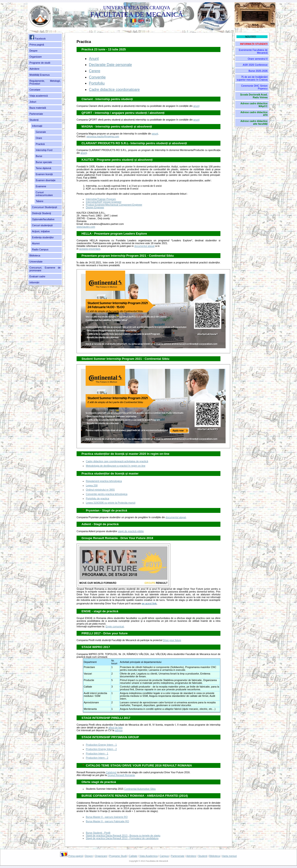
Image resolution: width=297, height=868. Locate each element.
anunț (196, 106)
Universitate (36, 262)
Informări (34, 282)
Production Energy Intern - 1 (101, 745)
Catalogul (111, 772)
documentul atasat (144, 246)
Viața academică (39, 96)
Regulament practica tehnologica (104, 481)
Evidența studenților (43, 237)
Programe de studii (40, 63)
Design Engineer (95, 207)
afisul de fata (115, 727)
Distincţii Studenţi (42, 213)
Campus (164, 856)
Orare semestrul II (258, 59)
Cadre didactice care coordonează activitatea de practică (117, 461)
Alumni (36, 243)
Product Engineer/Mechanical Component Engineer (114, 205)
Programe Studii (118, 856)
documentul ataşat (176, 517)
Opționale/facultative (43, 219)
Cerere (95, 71)
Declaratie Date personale (110, 65)
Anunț (94, 59)
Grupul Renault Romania (121, 775)
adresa (119, 730)
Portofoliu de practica (97, 498)
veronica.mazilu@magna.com (103, 136)
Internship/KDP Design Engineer (104, 202)
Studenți (34, 120)
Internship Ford (44, 150)
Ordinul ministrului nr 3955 (100, 490)
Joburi (33, 102)
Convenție (97, 77)
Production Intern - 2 (97, 758)
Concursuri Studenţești (45, 207)
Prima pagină (37, 45)
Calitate (133, 856)
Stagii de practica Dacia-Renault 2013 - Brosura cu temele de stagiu (123, 835)
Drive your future (172, 640)
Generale (41, 132)
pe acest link (149, 603)
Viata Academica (148, 856)
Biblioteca (35, 255)
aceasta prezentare (90, 249)
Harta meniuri (229, 856)
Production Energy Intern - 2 (101, 749)
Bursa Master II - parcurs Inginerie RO (107, 817)
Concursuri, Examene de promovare (45, 269)
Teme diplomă (43, 168)
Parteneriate (36, 114)
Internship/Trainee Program (101, 199)
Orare (39, 138)
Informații (37, 126)
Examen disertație (46, 180)
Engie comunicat (115, 626)
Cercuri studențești (42, 225)
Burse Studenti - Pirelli (98, 833)
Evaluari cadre (37, 276)
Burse (39, 156)
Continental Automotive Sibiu (140, 789)
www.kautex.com (86, 227)
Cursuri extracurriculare (44, 194)
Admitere (34, 69)
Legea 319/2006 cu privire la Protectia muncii (111, 503)
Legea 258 (92, 485)
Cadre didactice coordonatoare (114, 90)
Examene (41, 186)
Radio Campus (40, 249)
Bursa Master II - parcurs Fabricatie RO (107, 821)
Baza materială (38, 108)
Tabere (40, 201)
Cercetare (35, 90)
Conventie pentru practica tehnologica (107, 494)
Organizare (36, 57)
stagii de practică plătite (131, 531)
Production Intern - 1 (97, 753)
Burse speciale (44, 162)
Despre (33, 51)
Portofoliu (97, 83)
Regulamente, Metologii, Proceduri (45, 82)
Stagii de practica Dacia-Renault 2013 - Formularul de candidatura (122, 838)
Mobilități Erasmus (40, 75)
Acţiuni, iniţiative (41, 231)
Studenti (203, 856)
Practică (40, 144)
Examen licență (44, 174)
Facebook (38, 37)
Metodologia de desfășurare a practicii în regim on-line (116, 466)
